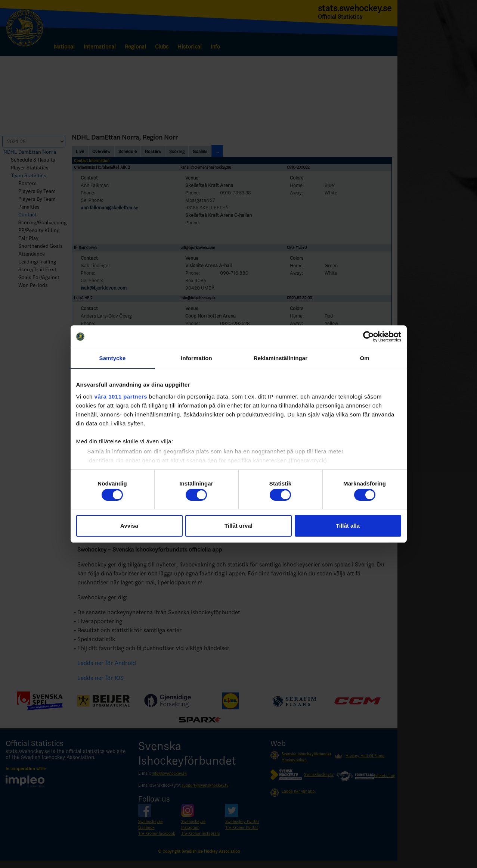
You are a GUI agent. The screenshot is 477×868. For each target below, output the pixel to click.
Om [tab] (364, 358)
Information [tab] (196, 358)
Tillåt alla (348, 526)
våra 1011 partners (121, 396)
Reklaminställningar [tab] (281, 358)
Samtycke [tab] (113, 358)
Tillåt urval (238, 526)
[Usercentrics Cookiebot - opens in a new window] (368, 337)
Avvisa (129, 526)
